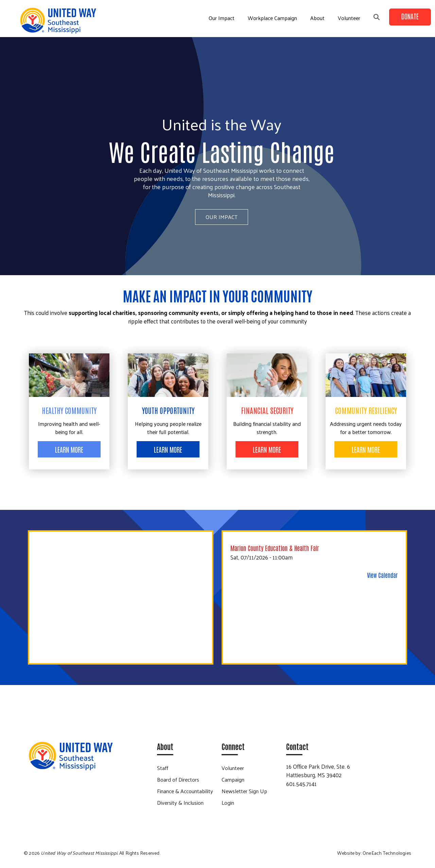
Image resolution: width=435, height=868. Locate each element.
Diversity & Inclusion (180, 803)
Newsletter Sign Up (244, 791)
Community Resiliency (366, 410)
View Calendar (382, 575)
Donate (410, 16)
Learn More (69, 449)
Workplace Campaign (272, 18)
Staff (163, 768)
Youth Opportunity (168, 410)
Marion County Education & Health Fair (275, 548)
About (317, 18)
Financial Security (267, 410)
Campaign (233, 779)
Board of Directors (178, 779)
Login (228, 803)
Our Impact (222, 18)
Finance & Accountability (185, 791)
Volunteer (349, 18)
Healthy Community (69, 410)
